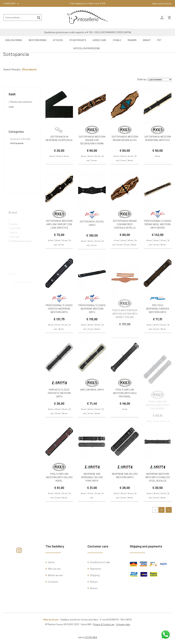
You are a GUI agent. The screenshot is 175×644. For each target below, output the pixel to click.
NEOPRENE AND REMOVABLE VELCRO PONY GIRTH (92, 490)
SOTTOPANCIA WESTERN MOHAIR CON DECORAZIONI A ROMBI (92, 140)
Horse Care (99, 40)
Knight (147, 40)
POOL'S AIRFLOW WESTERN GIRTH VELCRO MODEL (59, 490)
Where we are (55, 575)
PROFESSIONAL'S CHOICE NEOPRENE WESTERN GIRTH (92, 322)
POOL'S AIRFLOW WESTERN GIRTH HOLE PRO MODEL (125, 406)
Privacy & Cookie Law (104, 624)
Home (51, 562)
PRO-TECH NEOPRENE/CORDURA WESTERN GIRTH (158, 322)
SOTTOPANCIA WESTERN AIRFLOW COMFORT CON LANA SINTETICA (59, 237)
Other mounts (78, 40)
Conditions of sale (100, 562)
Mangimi (132, 40)
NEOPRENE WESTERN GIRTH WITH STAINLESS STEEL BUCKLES (158, 490)
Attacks (58, 40)
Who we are (54, 569)
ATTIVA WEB (91, 637)
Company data (123, 624)
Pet (159, 40)
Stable (117, 40)
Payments (96, 569)
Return (94, 582)
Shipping (95, 575)
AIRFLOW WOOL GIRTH (92, 403)
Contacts (53, 582)
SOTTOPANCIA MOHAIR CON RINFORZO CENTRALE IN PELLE (125, 237)
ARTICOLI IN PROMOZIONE (87, 48)
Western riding (38, 40)
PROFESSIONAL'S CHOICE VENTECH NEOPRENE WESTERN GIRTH (59, 322)
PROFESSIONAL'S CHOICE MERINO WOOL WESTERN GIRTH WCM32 (158, 237)
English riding (14, 40)
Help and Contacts (162, 4)
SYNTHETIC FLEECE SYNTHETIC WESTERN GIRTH (59, 406)
